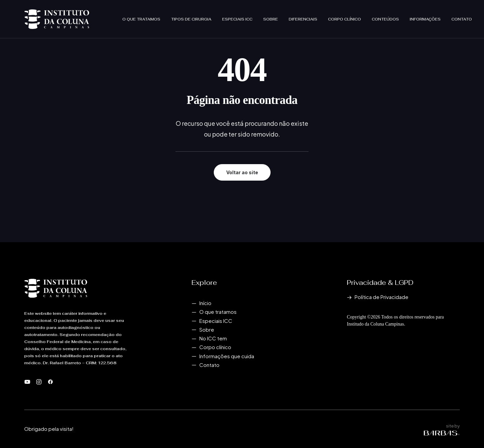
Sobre (271, 16)
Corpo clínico (215, 347)
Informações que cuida (227, 356)
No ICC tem (213, 338)
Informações (425, 16)
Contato (462, 16)
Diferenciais (303, 16)
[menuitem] (144, 16)
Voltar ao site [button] (242, 172)
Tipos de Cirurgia (191, 16)
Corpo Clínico (345, 16)
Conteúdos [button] (385, 16)
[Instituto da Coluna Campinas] (45, 16)
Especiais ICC (237, 16)
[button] (27, 382)
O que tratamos (141, 16)
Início (205, 303)
